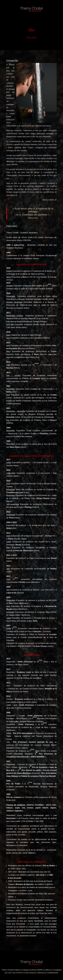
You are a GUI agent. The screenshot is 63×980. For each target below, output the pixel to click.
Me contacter (31, 973)
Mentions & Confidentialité (48, 973)
